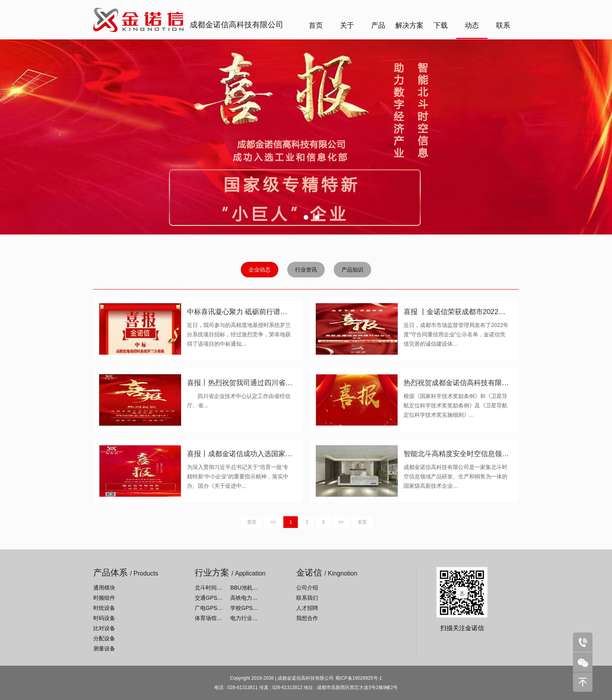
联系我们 (307, 598)
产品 (378, 25)
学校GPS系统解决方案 (258, 608)
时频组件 (104, 598)
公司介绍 (307, 588)
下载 (441, 25)
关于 (347, 25)
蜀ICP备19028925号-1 (359, 678)
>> (341, 522)
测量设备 (104, 648)
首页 (316, 25)
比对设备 (104, 628)
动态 (472, 25)
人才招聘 (307, 608)
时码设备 (104, 618)
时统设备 (104, 608)
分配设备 (104, 638)
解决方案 (409, 25)
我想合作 (307, 618)
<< (273, 522)
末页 (362, 522)
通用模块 (104, 588)
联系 (503, 25)
